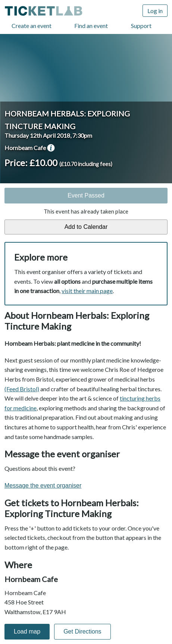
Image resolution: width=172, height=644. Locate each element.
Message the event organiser (43, 486)
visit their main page (87, 291)
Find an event (91, 26)
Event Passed (86, 195)
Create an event (32, 26)
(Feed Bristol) (22, 389)
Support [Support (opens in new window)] (141, 26)
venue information (51, 148)
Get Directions (82, 631)
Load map (27, 631)
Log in (155, 11)
